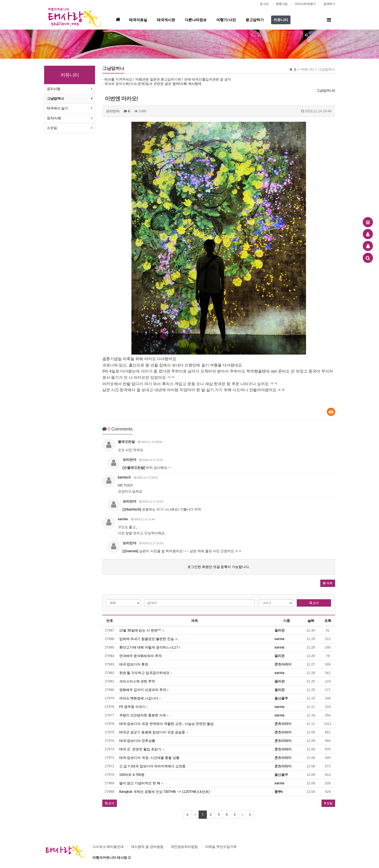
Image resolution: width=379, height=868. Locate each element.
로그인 (264, 4)
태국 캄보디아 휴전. (134, 664)
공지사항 (54, 89)
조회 (328, 621)
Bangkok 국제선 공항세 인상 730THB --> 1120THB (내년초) (165, 792)
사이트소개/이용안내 (108, 847)
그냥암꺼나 (55, 98)
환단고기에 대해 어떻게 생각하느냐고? (150, 647)
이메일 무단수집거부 (221, 847)
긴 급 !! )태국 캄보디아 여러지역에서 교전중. (153, 766)
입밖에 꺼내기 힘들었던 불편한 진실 (148, 639)
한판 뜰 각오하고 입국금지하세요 (146, 673)
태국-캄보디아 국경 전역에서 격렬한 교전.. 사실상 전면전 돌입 (167, 724)
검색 (314, 603)
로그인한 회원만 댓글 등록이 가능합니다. (219, 567)
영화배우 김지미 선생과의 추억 (144, 690)
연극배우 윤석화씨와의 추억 (141, 656)
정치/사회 (54, 118)
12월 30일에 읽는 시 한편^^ (142, 630)
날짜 (311, 621)
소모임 (52, 128)
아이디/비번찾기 (305, 4)
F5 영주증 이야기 (133, 707)
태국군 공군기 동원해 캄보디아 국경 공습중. (154, 732)
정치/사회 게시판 (185, 84)
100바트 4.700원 (132, 775)
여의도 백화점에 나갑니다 (140, 698)
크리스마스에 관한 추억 (137, 681)
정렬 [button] (328, 803)
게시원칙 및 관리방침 (147, 847)
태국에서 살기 (57, 108)
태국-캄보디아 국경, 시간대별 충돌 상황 (149, 758)
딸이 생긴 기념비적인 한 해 (141, 783)
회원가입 (282, 4)
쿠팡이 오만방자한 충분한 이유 (144, 715)
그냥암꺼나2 (326, 90)
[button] (328, 583)
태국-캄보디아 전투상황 (137, 741)
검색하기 (329, 4)
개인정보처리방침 (184, 847)
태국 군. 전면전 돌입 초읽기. (142, 749)
